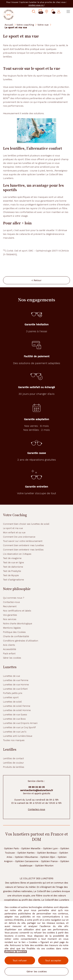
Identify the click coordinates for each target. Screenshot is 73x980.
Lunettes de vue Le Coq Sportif (19, 727)
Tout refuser (20, 960)
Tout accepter (53, 960)
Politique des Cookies (14, 632)
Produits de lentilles (14, 767)
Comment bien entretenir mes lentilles (23, 550)
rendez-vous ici (36, 5)
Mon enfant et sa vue (14, 533)
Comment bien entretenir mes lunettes (23, 545)
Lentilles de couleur (13, 763)
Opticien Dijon (48, 857)
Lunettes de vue (11, 676)
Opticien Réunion (44, 866)
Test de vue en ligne (13, 563)
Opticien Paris (11, 848)
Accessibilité (10, 649)
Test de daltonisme (13, 567)
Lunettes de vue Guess (15, 715)
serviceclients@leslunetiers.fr (37, 790)
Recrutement (10, 606)
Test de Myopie (11, 575)
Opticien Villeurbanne (26, 857)
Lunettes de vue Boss (14, 719)
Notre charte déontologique (18, 624)
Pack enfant (9, 654)
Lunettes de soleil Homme (17, 710)
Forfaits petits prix (13, 693)
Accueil (9, 25)
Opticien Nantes (26, 853)
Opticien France (49, 861)
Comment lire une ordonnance (19, 537)
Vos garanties (10, 615)
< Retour (36, 280)
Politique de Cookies (16, 952)
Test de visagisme (12, 558)
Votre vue (43, 25)
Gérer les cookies (12, 658)
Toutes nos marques (14, 740)
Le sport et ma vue (13, 528)
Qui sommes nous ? (14, 598)
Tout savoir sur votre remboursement (23, 541)
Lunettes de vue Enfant (15, 689)
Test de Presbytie (12, 571)
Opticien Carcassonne (27, 861)
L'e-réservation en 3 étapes (17, 554)
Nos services (10, 619)
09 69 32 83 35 (37, 787)
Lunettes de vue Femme (16, 680)
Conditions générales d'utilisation (21, 641)
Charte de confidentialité (16, 636)
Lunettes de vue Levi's (15, 732)
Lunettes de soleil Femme (17, 706)
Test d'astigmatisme (13, 580)
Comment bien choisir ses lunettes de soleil (26, 524)
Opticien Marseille (31, 848)
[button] (53, 12)
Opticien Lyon (50, 848)
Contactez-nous (11, 602)
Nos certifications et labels (17, 611)
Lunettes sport (11, 697)
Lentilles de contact (13, 758)
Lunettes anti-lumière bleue (18, 736)
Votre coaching (25, 25)
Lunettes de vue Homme (16, 685)
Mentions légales (12, 628)
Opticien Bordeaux (47, 853)
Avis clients (9, 645)
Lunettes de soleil (12, 702)
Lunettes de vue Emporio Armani (20, 723)
